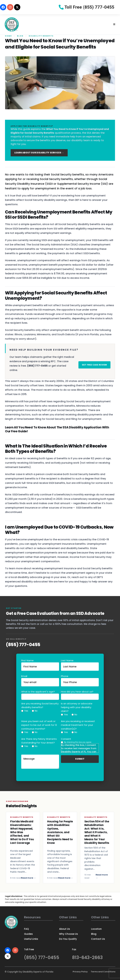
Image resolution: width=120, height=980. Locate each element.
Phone (65, 676)
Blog (20, 36)
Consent (66, 739)
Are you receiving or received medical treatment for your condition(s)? (78, 725)
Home (8, 36)
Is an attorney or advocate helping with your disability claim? (77, 707)
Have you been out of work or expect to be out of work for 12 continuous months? (39, 725)
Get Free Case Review (95, 365)
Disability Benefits (41, 36)
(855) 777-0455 (23, 645)
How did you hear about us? (77, 692)
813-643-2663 (87, 958)
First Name (27, 660)
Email (24, 676)
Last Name (67, 660)
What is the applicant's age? (38, 692)
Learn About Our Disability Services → (39, 153)
